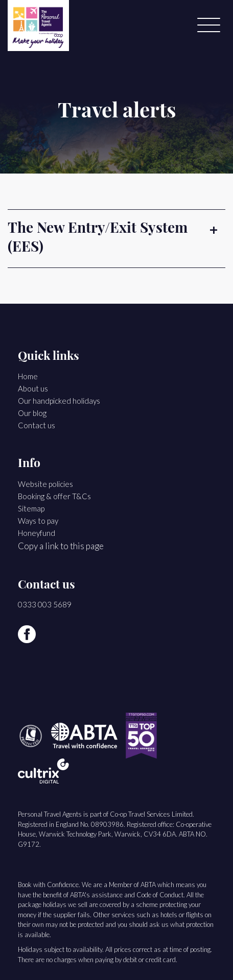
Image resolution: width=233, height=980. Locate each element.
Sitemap (31, 508)
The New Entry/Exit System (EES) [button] (98, 239)
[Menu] (209, 26)
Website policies (45, 484)
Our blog (32, 413)
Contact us (37, 425)
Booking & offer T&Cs (54, 496)
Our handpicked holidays (59, 401)
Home (28, 376)
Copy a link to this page (61, 546)
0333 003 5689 (45, 604)
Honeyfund (37, 533)
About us (33, 388)
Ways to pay (38, 521)
